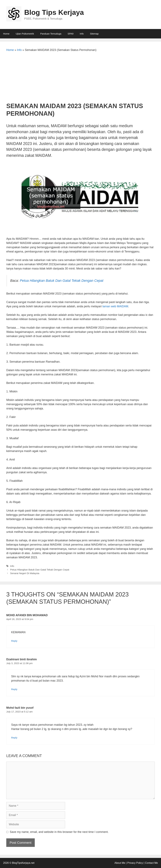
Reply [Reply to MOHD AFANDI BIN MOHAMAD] (14, 641)
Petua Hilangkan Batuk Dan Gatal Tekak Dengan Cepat (62, 281)
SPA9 (71, 34)
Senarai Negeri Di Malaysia (25, 573)
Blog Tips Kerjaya (54, 12)
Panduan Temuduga (51, 34)
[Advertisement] (80, 78)
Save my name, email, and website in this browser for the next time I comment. (59, 832)
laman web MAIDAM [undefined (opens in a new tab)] (115, 306)
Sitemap (94, 34)
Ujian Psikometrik (25, 34)
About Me (120, 863)
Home (6, 34)
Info (82, 34)
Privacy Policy (135, 863)
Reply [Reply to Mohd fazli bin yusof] (14, 738)
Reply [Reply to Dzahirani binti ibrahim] (14, 689)
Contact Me (151, 863)
